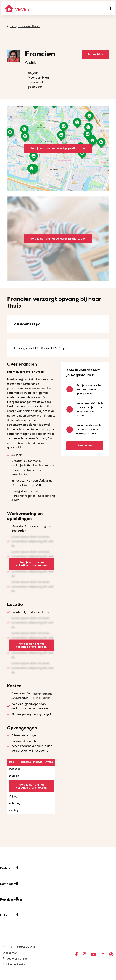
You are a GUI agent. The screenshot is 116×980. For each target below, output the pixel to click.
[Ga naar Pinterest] (111, 955)
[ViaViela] (18, 8)
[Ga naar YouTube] (93, 955)
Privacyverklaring (15, 959)
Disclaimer (10, 953)
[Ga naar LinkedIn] (103, 955)
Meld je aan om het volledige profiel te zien (58, 148)
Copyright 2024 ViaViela (20, 947)
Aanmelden (95, 54)
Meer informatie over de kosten (42, 696)
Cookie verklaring (15, 964)
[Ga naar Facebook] (76, 955)
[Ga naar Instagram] (84, 955)
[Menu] (110, 8)
